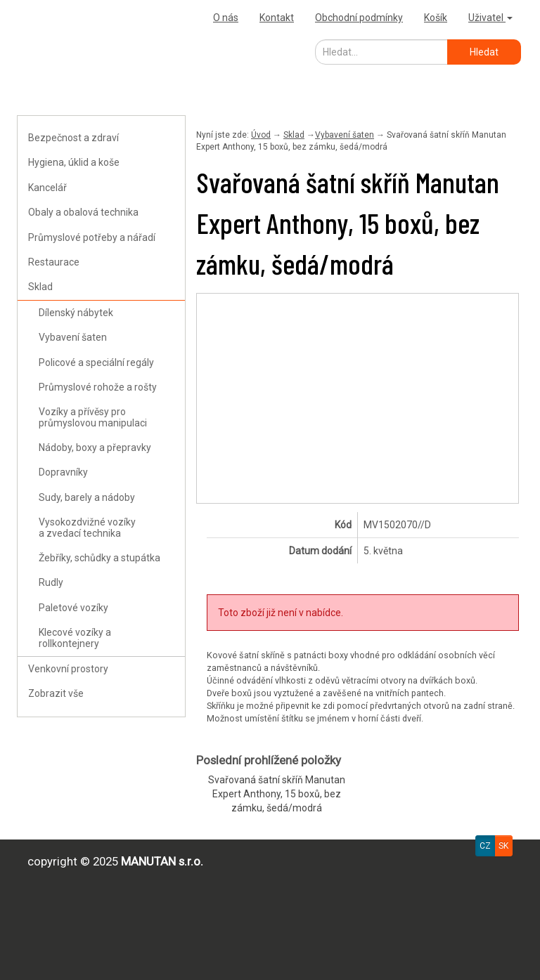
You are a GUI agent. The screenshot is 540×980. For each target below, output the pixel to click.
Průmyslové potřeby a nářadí (92, 237)
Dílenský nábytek (76, 313)
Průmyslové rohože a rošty (98, 387)
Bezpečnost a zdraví (73, 138)
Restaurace (54, 262)
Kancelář (47, 188)
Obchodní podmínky (359, 18)
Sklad (40, 287)
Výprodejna (49, 17)
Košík (436, 18)
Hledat (484, 52)
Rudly (51, 582)
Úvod (261, 135)
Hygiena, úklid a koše (74, 162)
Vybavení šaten (73, 337)
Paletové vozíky (73, 608)
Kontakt (277, 18)
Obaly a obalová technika (83, 212)
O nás (226, 18)
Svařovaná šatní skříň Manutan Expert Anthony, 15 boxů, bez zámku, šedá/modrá (277, 794)
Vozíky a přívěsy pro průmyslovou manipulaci (93, 417)
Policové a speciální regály (96, 362)
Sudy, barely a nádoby (87, 497)
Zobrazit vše (56, 693)
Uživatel (490, 18)
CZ (485, 846)
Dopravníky (63, 472)
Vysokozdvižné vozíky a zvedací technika (87, 527)
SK (503, 846)
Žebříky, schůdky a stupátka (99, 558)
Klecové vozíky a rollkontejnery (75, 638)
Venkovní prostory (68, 669)
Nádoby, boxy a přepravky (95, 447)
